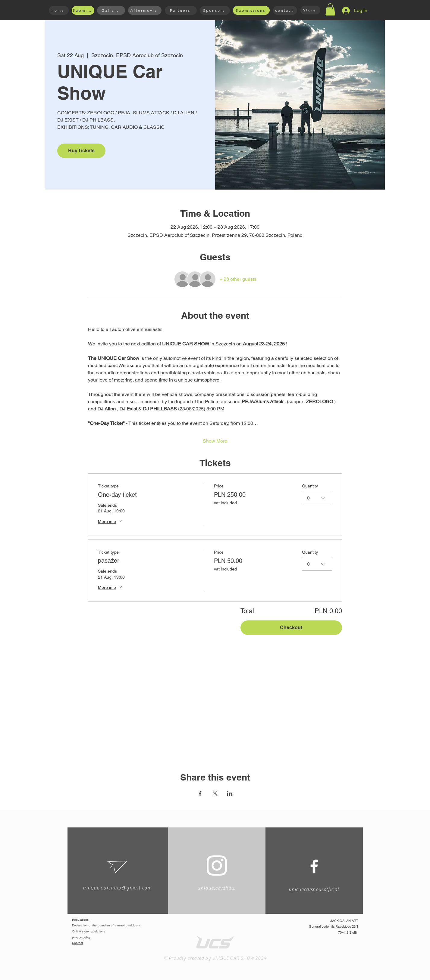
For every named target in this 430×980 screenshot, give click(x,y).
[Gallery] (111, 10)
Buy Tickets (81, 151)
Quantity (310, 486)
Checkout (291, 628)
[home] (59, 10)
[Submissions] (83, 10)
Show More (215, 441)
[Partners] (181, 10)
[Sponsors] (215, 10)
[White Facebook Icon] (314, 866)
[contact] (285, 10)
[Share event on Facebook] (200, 793)
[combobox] (317, 498)
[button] (330, 9)
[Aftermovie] (145, 10)
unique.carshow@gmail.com (117, 888)
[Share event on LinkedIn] (230, 793)
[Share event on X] (215, 793)
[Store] (310, 10)
